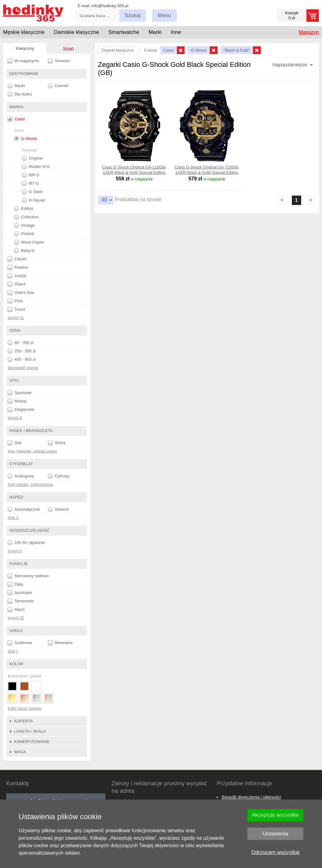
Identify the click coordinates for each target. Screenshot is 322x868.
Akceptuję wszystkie (275, 815)
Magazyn (309, 32)
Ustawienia (275, 834)
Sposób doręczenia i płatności (251, 797)
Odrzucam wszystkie (275, 852)
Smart (69, 48)
